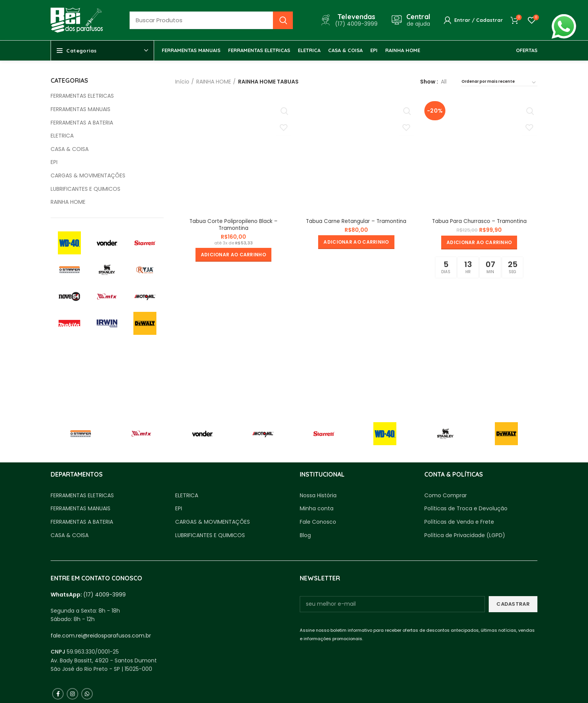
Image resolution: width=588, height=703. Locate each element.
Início (182, 82)
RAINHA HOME (68, 202)
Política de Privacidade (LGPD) (465, 535)
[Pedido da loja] (499, 83)
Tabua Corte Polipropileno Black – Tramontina (233, 225)
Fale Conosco (318, 522)
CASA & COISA (70, 149)
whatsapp (564, 18)
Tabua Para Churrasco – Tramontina (480, 221)
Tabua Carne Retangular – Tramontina (356, 221)
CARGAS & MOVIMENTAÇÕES (88, 176)
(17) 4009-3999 (104, 595)
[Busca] (211, 20)
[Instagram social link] (72, 694)
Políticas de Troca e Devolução (466, 509)
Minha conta (317, 509)
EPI (54, 162)
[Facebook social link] (58, 694)
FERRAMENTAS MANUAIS (80, 109)
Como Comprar (446, 496)
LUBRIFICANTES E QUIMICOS (85, 189)
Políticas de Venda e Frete (459, 522)
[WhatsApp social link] (87, 694)
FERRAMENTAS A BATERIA (82, 123)
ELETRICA (62, 136)
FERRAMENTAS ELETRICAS (82, 96)
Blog (305, 535)
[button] (233, 255)
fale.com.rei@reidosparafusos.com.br (101, 636)
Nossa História (318, 496)
